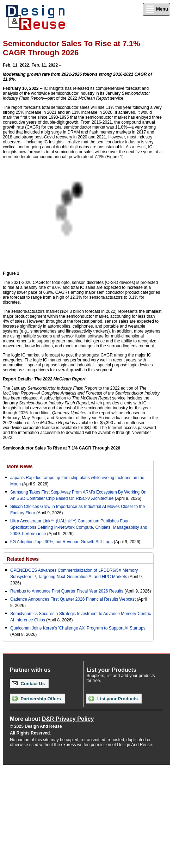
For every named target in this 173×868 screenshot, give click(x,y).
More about (52, 719)
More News (20, 466)
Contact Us (28, 684)
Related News (23, 559)
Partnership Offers (36, 699)
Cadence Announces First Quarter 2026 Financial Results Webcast (73, 599)
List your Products (113, 699)
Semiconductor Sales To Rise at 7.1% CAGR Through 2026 (61, 448)
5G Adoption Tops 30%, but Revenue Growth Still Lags (61, 542)
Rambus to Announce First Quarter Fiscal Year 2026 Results (67, 591)
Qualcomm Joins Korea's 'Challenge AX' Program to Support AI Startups (78, 628)
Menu (156, 9)
